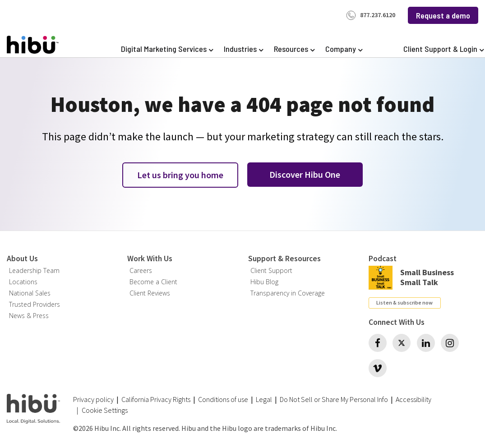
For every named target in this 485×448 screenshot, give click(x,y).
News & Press (29, 316)
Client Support (271, 270)
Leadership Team (34, 270)
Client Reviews (150, 293)
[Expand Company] (344, 49)
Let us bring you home (180, 175)
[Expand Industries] (243, 49)
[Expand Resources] (294, 49)
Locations (23, 282)
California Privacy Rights (156, 399)
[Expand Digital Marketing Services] (167, 49)
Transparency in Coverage (288, 293)
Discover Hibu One (305, 174)
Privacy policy (93, 399)
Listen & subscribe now (404, 303)
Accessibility (413, 399)
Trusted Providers (35, 304)
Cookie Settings (105, 410)
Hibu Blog (264, 282)
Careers (141, 270)
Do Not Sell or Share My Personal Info (334, 399)
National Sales (30, 293)
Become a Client (153, 282)
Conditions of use (223, 399)
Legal (264, 399)
